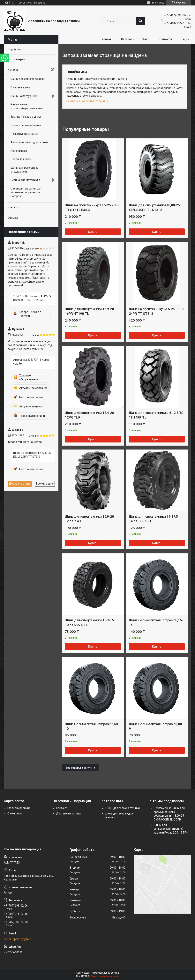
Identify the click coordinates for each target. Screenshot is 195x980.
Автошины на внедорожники (29, 142)
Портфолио (15, 49)
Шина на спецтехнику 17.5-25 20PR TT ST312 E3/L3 (92, 207)
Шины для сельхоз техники (28, 79)
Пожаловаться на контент (105, 976)
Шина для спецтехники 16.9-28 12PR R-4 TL (89, 519)
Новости (13, 207)
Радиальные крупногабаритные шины (27, 106)
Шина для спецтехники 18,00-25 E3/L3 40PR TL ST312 (154, 207)
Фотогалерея (16, 59)
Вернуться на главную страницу (87, 101)
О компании (15, 813)
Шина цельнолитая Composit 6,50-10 (92, 726)
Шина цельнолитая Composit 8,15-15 (156, 622)
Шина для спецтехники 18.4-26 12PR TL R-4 (89, 415)
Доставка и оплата (68, 813)
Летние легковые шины (26, 125)
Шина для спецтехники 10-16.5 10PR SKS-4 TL (89, 622)
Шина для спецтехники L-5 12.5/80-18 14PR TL (157, 415)
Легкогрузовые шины (24, 134)
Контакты (165, 39)
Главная (106, 39)
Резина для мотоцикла (25, 180)
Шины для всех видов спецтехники (25, 170)
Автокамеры (19, 151)
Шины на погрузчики (24, 96)
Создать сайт (26, 3)
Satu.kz (115, 973)
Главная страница (19, 808)
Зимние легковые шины (26, 117)
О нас (145, 39)
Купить (93, 232)
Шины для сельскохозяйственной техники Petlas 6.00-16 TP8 (171, 829)
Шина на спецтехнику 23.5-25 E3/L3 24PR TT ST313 (157, 311)
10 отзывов (158, 3)
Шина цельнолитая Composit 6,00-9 (156, 726)
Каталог (127, 39)
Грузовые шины (20, 87)
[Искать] (140, 21)
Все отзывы (44, 484)
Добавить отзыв (20, 484)
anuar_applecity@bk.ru (18, 939)
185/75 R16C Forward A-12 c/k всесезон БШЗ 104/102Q (32, 298)
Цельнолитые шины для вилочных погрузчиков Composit (26, 192)
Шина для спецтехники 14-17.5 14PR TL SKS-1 (153, 519)
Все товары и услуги (79, 768)
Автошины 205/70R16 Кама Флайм (31, 362)
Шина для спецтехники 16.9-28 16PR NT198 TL (89, 311)
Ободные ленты (21, 159)
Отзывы (13, 218)
